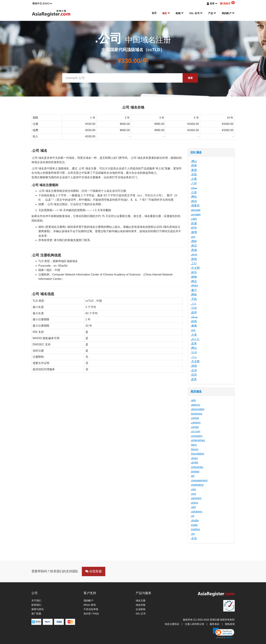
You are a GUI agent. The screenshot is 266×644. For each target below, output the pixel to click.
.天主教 (195, 361)
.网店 (194, 281)
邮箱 (180, 13)
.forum (195, 449)
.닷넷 (194, 352)
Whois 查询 (90, 605)
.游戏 (194, 366)
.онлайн (196, 215)
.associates (198, 409)
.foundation (197, 454)
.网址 (194, 348)
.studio (195, 520)
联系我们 (36, 605)
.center (195, 427)
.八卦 (194, 183)
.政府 (194, 312)
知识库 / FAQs (91, 614)
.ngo (193, 489)
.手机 (194, 299)
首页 (154, 13)
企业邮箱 (141, 609)
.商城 (194, 250)
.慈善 (194, 165)
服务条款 (215, 624)
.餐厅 (194, 290)
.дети (194, 255)
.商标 (194, 241)
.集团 (194, 170)
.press (194, 503)
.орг (193, 237)
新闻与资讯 (38, 609)
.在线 (194, 174)
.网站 (194, 197)
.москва (196, 210)
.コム (194, 357)
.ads (193, 400)
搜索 (190, 78)
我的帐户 (228, 13)
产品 (212, 13)
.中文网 (195, 268)
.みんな (195, 339)
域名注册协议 (172, 624)
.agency (195, 405)
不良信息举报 (91, 609)
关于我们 (36, 601)
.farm (194, 445)
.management (199, 480)
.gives (194, 458)
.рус (193, 330)
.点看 (194, 179)
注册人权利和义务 (195, 624)
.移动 (194, 201)
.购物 (194, 277)
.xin (193, 534)
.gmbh (194, 463)
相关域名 (196, 391)
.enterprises (198, 440)
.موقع (194, 188)
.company (197, 436)
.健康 (194, 326)
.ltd (192, 476)
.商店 (194, 246)
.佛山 (194, 161)
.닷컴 (194, 308)
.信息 (194, 375)
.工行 (194, 263)
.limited (195, 472)
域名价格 (141, 605)
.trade (194, 525)
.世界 (194, 344)
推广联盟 (36, 614)
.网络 (194, 295)
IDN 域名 (196, 152)
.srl (192, 516)
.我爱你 (195, 205)
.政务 (194, 379)
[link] (224, 633)
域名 (166, 13)
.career (195, 418)
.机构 (194, 321)
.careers (196, 423)
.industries (197, 467)
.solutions (197, 512)
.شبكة (194, 317)
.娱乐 (194, 272)
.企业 (194, 370)
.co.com (195, 431)
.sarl (193, 507)
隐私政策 (230, 624)
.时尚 (194, 228)
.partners (196, 498)
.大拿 (194, 335)
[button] (42, 3)
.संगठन (194, 286)
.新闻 (194, 259)
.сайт (194, 219)
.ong (193, 494)
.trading (195, 529)
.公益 (194, 192)
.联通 (194, 223)
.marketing (197, 485)
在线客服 (94, 571)
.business (197, 414)
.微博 (194, 232)
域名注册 (141, 601)
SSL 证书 (196, 13)
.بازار (193, 304)
